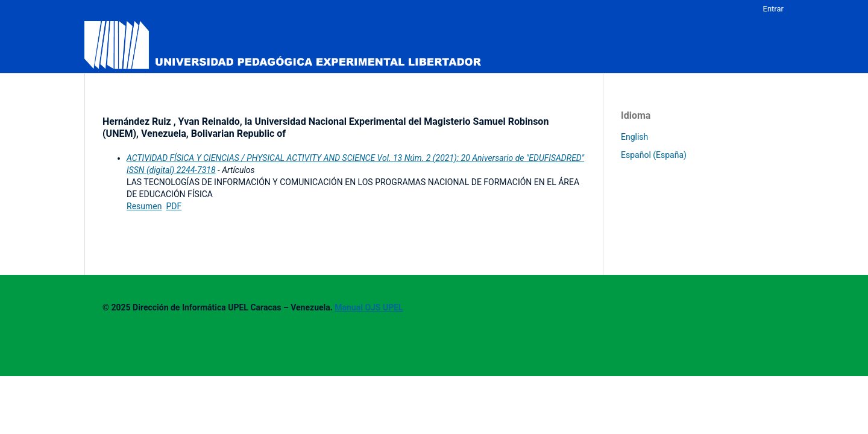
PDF (174, 206)
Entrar (774, 9)
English (634, 137)
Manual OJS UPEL (369, 307)
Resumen (144, 206)
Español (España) (654, 155)
